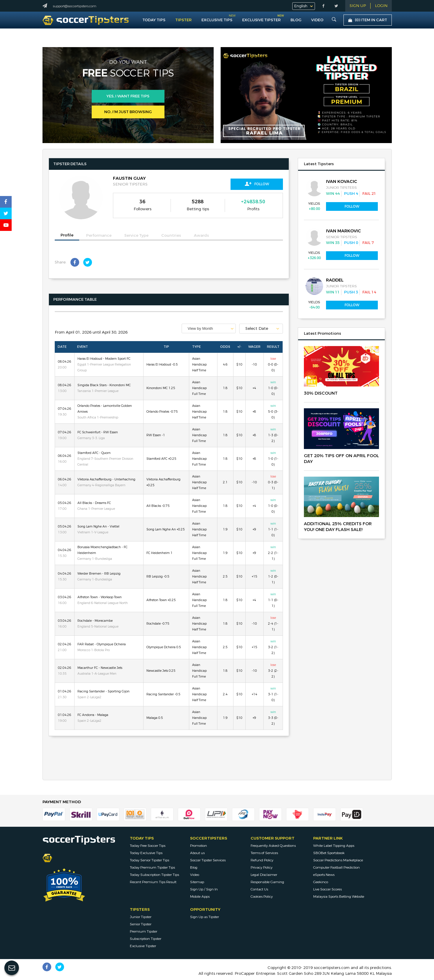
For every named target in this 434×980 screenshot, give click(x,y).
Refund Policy (262, 860)
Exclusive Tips (217, 20)
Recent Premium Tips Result (153, 882)
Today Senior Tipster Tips (149, 860)
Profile (67, 235)
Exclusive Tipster (261, 19)
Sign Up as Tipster (204, 917)
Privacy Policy (262, 867)
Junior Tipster (141, 917)
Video (195, 875)
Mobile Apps (200, 897)
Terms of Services (264, 853)
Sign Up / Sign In (204, 889)
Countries (171, 236)
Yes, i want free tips (128, 96)
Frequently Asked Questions (273, 846)
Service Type (136, 236)
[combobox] (209, 328)
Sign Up (358, 6)
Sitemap (197, 882)
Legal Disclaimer (264, 875)
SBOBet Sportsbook (329, 853)
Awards (201, 236)
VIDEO (317, 20)
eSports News (324, 875)
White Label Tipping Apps (334, 846)
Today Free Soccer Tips (148, 846)
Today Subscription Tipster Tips (154, 875)
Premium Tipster (144, 931)
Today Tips (154, 20)
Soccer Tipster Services (208, 860)
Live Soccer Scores (327, 889)
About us (197, 853)
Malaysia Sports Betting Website (339, 897)
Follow (257, 184)
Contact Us (259, 889)
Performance (99, 236)
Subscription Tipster (146, 939)
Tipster (183, 20)
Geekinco (321, 882)
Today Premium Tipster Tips (152, 867)
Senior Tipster (141, 924)
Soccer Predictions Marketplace (338, 860)
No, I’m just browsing (128, 112)
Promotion (199, 846)
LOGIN (381, 6)
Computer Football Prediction (336, 867)
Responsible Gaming (267, 882)
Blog (296, 20)
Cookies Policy (262, 897)
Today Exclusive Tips (146, 853)
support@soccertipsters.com (75, 6)
